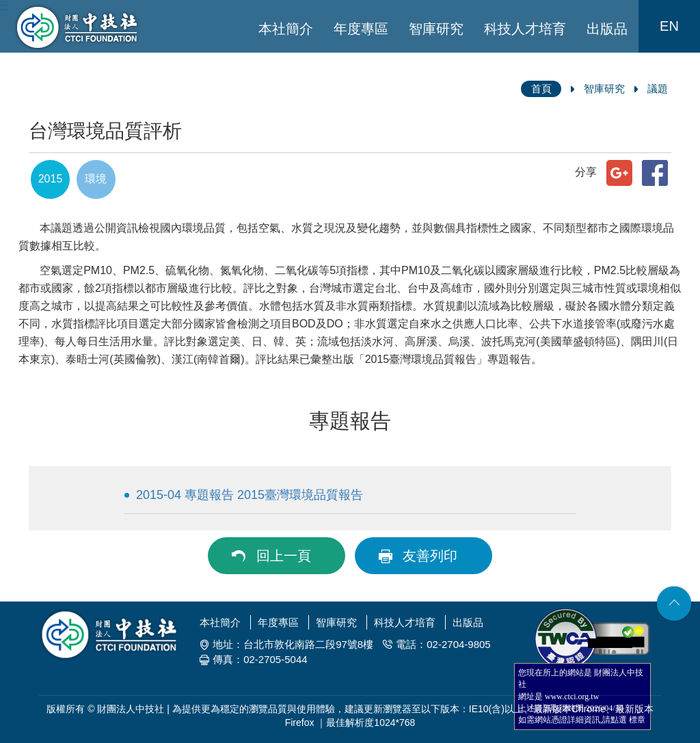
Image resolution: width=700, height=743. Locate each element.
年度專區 (361, 29)
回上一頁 (284, 556)
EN (669, 26)
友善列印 (430, 556)
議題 (658, 89)
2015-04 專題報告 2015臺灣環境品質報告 (250, 495)
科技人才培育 (525, 29)
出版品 (607, 29)
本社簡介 (286, 29)
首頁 (541, 89)
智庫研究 (436, 29)
